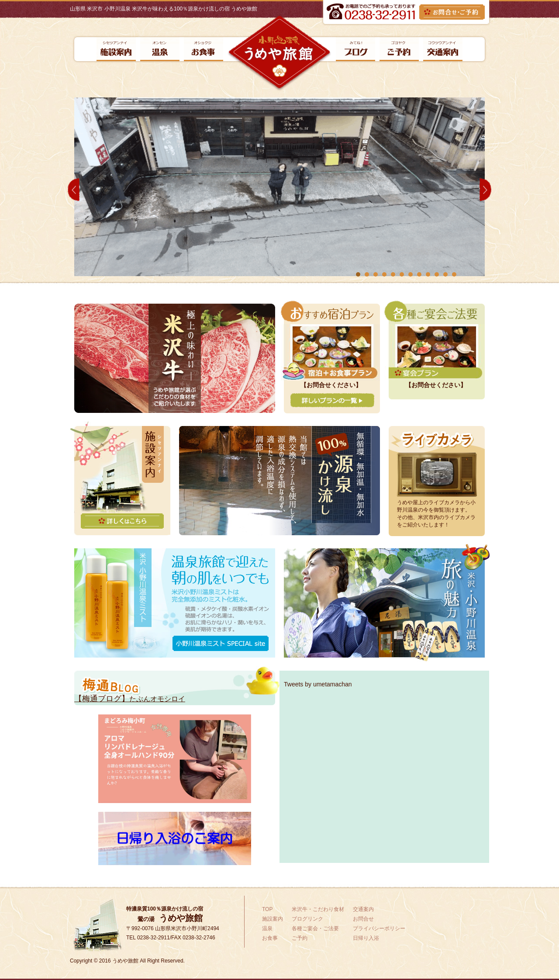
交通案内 (443, 49)
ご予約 (399, 49)
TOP (267, 909)
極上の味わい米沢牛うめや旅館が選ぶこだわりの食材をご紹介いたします (175, 358)
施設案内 (116, 49)
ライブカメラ (437, 461)
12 (454, 274)
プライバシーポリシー (379, 928)
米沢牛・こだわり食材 (318, 909)
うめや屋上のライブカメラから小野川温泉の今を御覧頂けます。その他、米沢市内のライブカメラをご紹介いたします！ (436, 514)
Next (485, 190)
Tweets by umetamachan (318, 684)
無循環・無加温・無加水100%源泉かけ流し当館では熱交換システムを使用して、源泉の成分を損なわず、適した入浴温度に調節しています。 (279, 481)
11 (445, 274)
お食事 (204, 49)
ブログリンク (355, 49)
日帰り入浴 (366, 938)
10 (437, 274)
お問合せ (363, 919)
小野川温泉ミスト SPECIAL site (221, 643)
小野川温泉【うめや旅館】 (279, 53)
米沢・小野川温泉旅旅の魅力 (387, 603)
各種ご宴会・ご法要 (315, 928)
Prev (74, 190)
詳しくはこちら (122, 521)
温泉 (160, 49)
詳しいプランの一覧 (332, 400)
